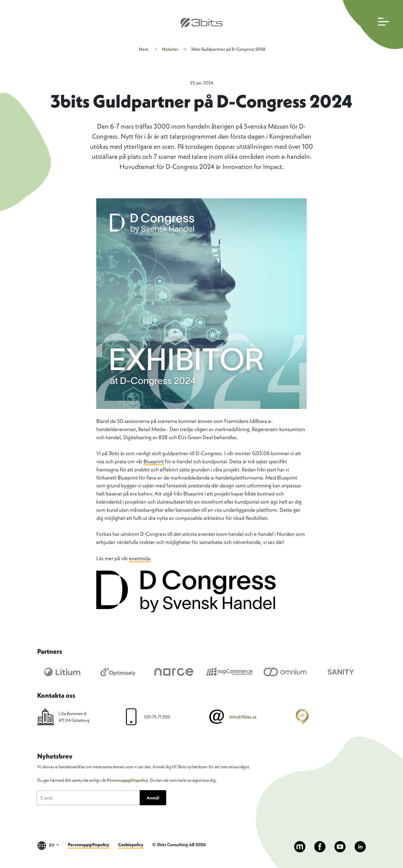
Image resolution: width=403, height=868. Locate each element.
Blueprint (154, 461)
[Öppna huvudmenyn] (372, 25)
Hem (144, 49)
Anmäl (153, 798)
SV (48, 845)
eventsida (140, 558)
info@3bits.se (243, 717)
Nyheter (170, 49)
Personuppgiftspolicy (127, 780)
